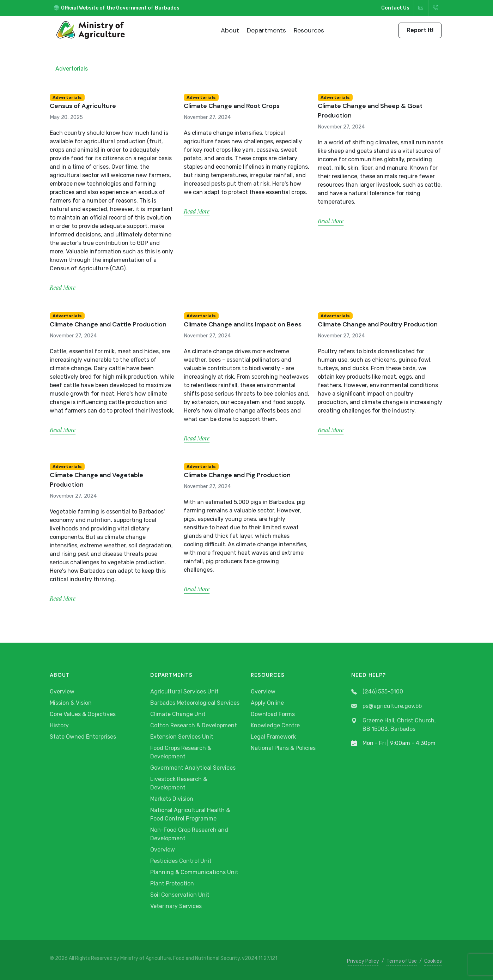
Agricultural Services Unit (184, 692)
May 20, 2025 (66, 117)
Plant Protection (172, 883)
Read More (63, 287)
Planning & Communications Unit (194, 872)
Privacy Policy (363, 961)
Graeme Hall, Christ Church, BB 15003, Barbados (394, 725)
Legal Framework (273, 737)
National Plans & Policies (283, 748)
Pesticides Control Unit (181, 861)
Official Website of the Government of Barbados (117, 8)
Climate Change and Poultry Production (378, 324)
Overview (62, 692)
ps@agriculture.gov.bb (387, 706)
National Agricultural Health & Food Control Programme (190, 814)
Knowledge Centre (275, 725)
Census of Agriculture (83, 106)
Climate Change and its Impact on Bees (243, 324)
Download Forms (273, 714)
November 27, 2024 (207, 117)
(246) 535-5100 (377, 692)
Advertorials (72, 69)
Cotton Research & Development (194, 725)
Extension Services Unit (182, 737)
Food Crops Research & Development (181, 752)
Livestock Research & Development (179, 783)
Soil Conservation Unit (180, 895)
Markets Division (172, 799)
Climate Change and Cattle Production (108, 324)
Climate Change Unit (178, 714)
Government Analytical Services (193, 768)
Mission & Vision (71, 703)
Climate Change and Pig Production (237, 475)
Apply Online (267, 703)
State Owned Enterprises (83, 737)
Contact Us (395, 8)
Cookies (433, 961)
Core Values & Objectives (83, 714)
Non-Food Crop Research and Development (189, 834)
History (59, 725)
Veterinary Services (176, 906)
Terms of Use (402, 961)
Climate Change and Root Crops (232, 106)
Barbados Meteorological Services (195, 703)
